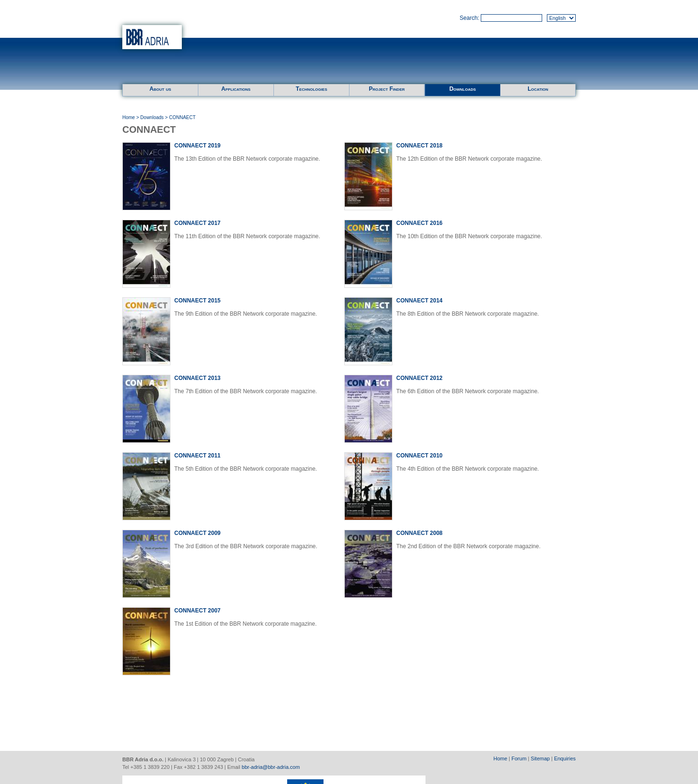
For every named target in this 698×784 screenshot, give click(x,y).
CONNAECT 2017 (197, 223)
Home (129, 117)
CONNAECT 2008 (419, 533)
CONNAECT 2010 (419, 456)
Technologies (311, 89)
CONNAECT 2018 (419, 146)
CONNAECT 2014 (419, 301)
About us (161, 89)
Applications (236, 89)
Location (538, 89)
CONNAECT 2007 (197, 611)
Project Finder (387, 89)
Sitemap (540, 758)
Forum (519, 758)
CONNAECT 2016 (419, 223)
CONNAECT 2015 (197, 301)
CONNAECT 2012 (419, 378)
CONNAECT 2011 (197, 456)
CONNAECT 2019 (197, 146)
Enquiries (565, 758)
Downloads (462, 89)
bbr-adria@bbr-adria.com (271, 767)
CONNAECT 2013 (197, 378)
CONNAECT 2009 (197, 533)
